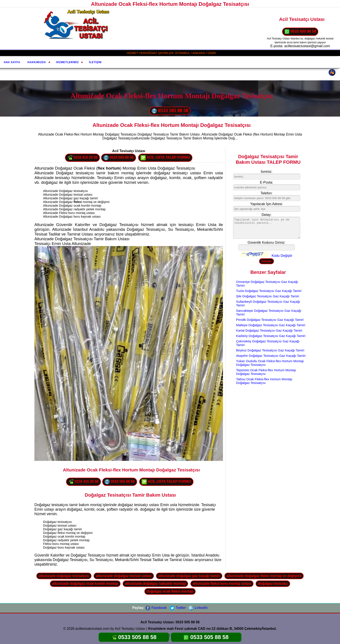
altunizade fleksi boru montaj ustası (222, 584)
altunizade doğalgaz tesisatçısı (64, 576)
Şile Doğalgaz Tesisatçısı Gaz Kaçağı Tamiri (268, 296)
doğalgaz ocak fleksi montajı (170, 591)
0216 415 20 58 (82, 158)
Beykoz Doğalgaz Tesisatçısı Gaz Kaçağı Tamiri (270, 350)
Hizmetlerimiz (68, 62)
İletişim (95, 62)
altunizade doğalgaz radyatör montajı (155, 584)
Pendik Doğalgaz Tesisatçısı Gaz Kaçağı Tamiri (270, 320)
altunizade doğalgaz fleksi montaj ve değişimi (264, 576)
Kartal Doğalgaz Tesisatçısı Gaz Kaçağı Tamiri (269, 330)
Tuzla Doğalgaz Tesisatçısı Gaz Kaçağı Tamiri (269, 291)
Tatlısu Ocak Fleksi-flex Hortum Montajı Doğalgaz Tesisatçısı (264, 381)
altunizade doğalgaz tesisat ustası (124, 576)
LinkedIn (198, 608)
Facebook (156, 608)
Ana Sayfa (12, 62)
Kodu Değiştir (282, 256)
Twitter (178, 608)
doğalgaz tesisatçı (273, 584)
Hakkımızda (37, 62)
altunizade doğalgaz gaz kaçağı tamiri (189, 576)
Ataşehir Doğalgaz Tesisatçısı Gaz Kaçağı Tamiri (271, 356)
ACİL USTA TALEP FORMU (165, 158)
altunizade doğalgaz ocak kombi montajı (85, 584)
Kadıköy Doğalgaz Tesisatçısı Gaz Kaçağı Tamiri (271, 336)
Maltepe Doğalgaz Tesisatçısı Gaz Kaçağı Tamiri (271, 325)
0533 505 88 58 (300, 32)
